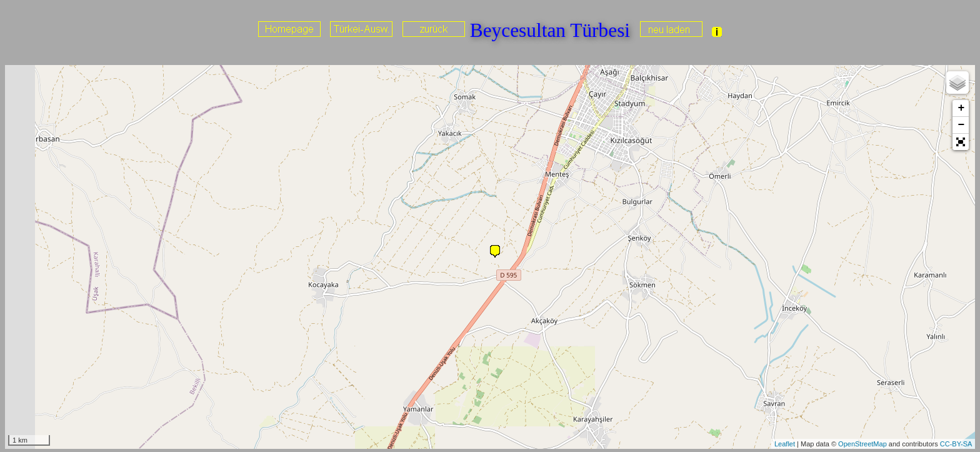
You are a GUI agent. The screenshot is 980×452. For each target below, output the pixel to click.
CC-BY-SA (956, 444)
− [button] (961, 125)
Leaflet (785, 444)
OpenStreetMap (862, 444)
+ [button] (961, 108)
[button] (961, 142)
